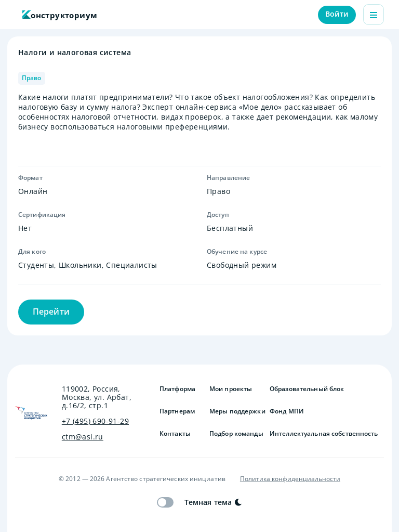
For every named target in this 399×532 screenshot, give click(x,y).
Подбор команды (235, 434)
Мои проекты (231, 389)
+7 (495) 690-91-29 (95, 421)
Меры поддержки (235, 411)
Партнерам (177, 411)
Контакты (175, 434)
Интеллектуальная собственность (324, 434)
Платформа (177, 389)
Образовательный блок (307, 389)
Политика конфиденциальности (290, 479)
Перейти (51, 312)
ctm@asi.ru (83, 437)
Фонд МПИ (287, 411)
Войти (337, 14)
